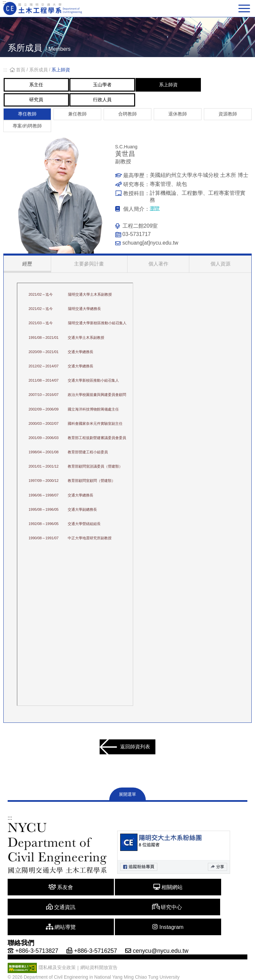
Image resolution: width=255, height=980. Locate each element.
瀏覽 (155, 214)
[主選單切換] (245, 8)
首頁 (18, 70)
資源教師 (228, 118)
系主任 (44, 85)
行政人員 (127, 102)
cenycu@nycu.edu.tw (161, 941)
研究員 (44, 102)
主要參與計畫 (96, 270)
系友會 (47, 897)
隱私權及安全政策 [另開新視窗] (57, 958)
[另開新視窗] (174, 863)
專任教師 (27, 118)
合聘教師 (127, 118)
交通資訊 (209, 897)
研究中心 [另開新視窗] (47, 917)
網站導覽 (128, 917)
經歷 (35, 270)
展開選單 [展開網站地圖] (127, 805)
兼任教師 (77, 118)
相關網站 (128, 897)
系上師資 (209, 85)
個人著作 (158, 270)
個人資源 (220, 270)
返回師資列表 (124, 755)
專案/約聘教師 (27, 131)
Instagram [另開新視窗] (209, 917)
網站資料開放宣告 (99, 958)
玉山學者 (127, 85)
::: (4, 2)
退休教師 (178, 118)
